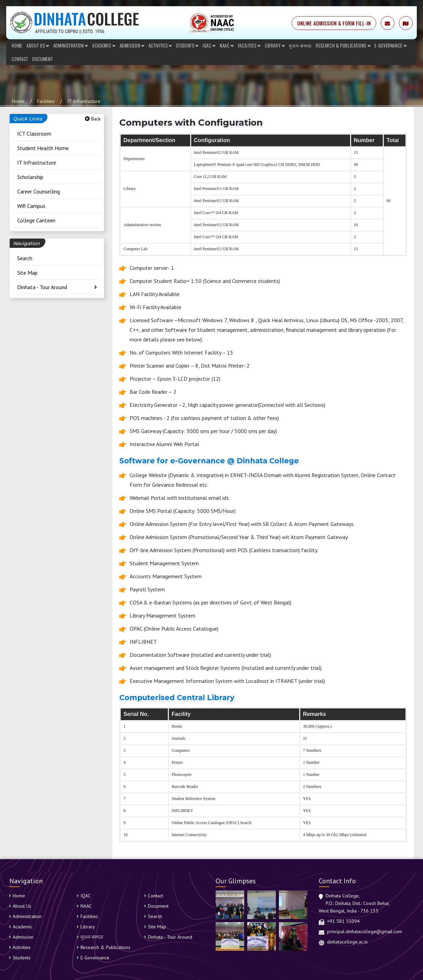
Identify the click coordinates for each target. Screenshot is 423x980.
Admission (132, 45)
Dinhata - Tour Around (42, 287)
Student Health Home (43, 148)
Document (42, 59)
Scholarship (30, 177)
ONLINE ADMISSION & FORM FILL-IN (334, 23)
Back (93, 119)
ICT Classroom (34, 134)
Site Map (27, 273)
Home (17, 45)
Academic (104, 45)
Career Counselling (39, 191)
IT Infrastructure (84, 101)
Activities (160, 45)
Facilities (249, 45)
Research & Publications (343, 45)
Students (187, 45)
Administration (71, 45)
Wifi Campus (31, 206)
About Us (38, 45)
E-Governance (391, 45)
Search (25, 258)
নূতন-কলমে (300, 45)
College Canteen (36, 220)
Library (275, 45)
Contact (20, 59)
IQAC (209, 45)
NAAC (227, 45)
